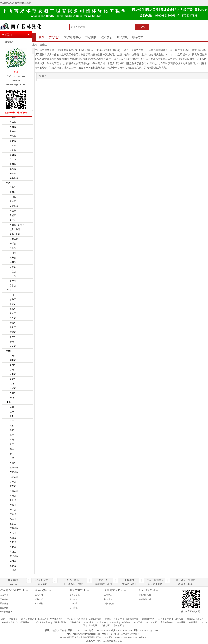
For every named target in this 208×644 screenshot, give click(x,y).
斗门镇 (13, 253)
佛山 (8, 402)
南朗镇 (13, 155)
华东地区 (93, 625)
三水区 (13, 524)
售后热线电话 (145, 599)
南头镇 (13, 131)
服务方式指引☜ (79, 590)
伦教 (12, 426)
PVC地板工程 (56, 619)
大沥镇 (13, 505)
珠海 (8, 183)
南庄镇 (13, 482)
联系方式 (138, 37)
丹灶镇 (13, 510)
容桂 (12, 421)
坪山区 (13, 393)
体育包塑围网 (95, 619)
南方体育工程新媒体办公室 (109, 641)
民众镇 (13, 150)
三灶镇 (13, 276)
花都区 (13, 332)
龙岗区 (13, 384)
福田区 (13, 360)
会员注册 (39, 595)
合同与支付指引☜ (115, 590)
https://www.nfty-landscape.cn (87, 634)
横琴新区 (14, 206)
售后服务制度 (145, 595)
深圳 (8, 351)
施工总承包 (75, 595)
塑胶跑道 (13, 619)
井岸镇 (13, 243)
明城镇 (13, 570)
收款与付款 (109, 604)
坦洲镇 (13, 164)
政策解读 (107, 37)
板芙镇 (13, 169)
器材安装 (73, 608)
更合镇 (13, 566)
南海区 (13, 486)
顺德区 (13, 412)
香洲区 (13, 192)
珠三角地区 (151, 622)
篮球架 (70, 619)
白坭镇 (13, 547)
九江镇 (13, 519)
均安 (12, 440)
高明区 (13, 552)
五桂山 (13, 159)
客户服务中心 (73, 37)
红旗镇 (13, 272)
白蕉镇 (13, 248)
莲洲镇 (13, 262)
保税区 (13, 220)
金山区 (44, 45)
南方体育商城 (28, 619)
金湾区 (13, 201)
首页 (41, 37)
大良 (12, 416)
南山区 (13, 370)
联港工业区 (15, 239)
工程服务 (4, 599)
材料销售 (73, 604)
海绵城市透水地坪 (113, 619)
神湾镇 (13, 173)
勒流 (12, 430)
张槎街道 (14, 477)
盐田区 (13, 374)
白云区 (13, 318)
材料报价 (39, 604)
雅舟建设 (81, 619)
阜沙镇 (13, 141)
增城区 (13, 342)
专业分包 (73, 599)
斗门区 (13, 197)
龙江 (12, 449)
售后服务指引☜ (148, 590)
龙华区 (13, 388)
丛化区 (13, 346)
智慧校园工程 (148, 619)
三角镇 (13, 145)
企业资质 (4, 595)
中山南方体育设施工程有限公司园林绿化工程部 (82, 637)
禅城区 (13, 463)
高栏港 (13, 211)
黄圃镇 (13, 127)
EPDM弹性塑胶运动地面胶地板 (15, 622)
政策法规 (122, 37)
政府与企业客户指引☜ (14, 590)
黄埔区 (13, 323)
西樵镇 (13, 514)
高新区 (13, 215)
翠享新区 (14, 178)
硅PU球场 (89, 622)
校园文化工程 (165, 619)
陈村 (12, 435)
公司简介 (54, 37)
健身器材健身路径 (195, 619)
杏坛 (12, 444)
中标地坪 (42, 619)
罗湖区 (13, 365)
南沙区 (13, 337)
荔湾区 (13, 304)
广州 (8, 290)
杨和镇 (13, 561)
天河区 (13, 314)
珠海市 (13, 187)
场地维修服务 (6, 612)
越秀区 (13, 300)
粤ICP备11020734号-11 (135, 637)
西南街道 (14, 528)
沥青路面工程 (132, 619)
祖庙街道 (14, 468)
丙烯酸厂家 (75, 622)
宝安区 (13, 379)
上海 (35, 45)
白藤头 (13, 267)
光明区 (13, 398)
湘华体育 (179, 619)
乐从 (12, 454)
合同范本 (108, 595)
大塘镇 (13, 538)
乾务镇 (13, 257)
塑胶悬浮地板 (60, 622)
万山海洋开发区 (17, 225)
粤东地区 (181, 622)
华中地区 (118, 625)
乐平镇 (13, 542)
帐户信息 (108, 599)
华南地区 (105, 625)
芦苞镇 (13, 533)
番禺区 (13, 328)
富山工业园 (15, 234)
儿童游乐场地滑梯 (41, 622)
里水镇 (13, 500)
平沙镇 (13, 281)
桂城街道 (14, 491)
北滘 (12, 458)
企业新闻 (4, 608)
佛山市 (13, 407)
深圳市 (13, 356)
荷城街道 (14, 556)
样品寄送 (39, 599)
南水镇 (13, 286)
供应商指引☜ (43, 590)
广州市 (13, 295)
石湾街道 (14, 472)
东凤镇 (13, 136)
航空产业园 (15, 229)
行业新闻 (102, 622)
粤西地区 (193, 622)
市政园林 (91, 37)
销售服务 (4, 604)
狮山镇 (13, 496)
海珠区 (13, 309)
